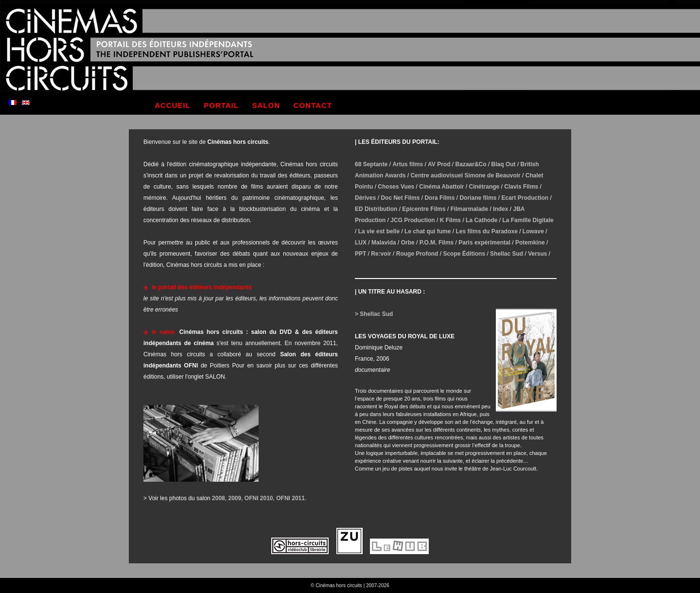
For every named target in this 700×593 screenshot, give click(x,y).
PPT (360, 254)
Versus (537, 254)
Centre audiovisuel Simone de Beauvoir (466, 175)
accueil (173, 105)
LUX (361, 243)
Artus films (408, 164)
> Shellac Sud (374, 314)
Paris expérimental (484, 243)
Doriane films (478, 198)
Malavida (384, 243)
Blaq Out (504, 164)
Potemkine (530, 243)
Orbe (408, 243)
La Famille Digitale (528, 220)
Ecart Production (525, 198)
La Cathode (481, 220)
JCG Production (412, 220)
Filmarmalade (469, 209)
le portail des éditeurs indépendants (201, 287)
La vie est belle (379, 231)
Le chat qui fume (428, 231)
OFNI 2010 (259, 498)
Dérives (365, 198)
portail (221, 105)
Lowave (533, 231)
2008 (219, 498)
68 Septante (371, 164)
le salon (163, 332)
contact (313, 105)
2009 (235, 498)
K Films (450, 220)
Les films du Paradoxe (486, 231)
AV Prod (439, 164)
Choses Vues (396, 187)
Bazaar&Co (471, 164)
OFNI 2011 (290, 498)
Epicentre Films (424, 209)
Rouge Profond (417, 254)
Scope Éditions (464, 254)
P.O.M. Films (437, 243)
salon (266, 105)
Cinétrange (484, 187)
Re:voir (381, 254)
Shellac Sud (507, 254)
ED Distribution (376, 209)
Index (500, 209)
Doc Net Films (400, 198)
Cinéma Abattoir (441, 187)
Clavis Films (521, 187)
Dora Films (439, 198)
